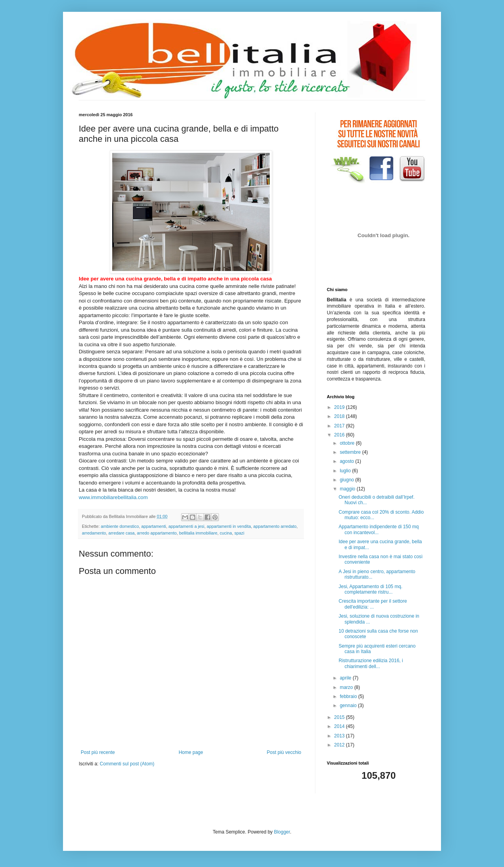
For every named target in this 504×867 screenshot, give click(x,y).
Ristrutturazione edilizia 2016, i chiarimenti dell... (371, 663)
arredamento (94, 533)
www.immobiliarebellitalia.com (113, 497)
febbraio (349, 696)
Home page (191, 752)
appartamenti (154, 526)
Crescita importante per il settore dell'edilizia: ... (373, 604)
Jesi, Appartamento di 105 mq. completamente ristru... (371, 589)
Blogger (282, 832)
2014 (340, 726)
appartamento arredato (275, 526)
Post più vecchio (284, 752)
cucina (226, 533)
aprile (346, 678)
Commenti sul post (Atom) (127, 764)
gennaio (349, 705)
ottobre (348, 443)
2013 (340, 736)
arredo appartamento (157, 533)
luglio (346, 471)
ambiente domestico (120, 526)
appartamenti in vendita (229, 526)
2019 (340, 407)
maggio (348, 489)
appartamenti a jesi (186, 526)
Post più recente (98, 752)
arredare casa (121, 533)
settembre (351, 452)
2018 (340, 416)
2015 (340, 717)
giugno (347, 480)
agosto (347, 461)
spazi (239, 533)
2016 (340, 435)
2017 (340, 426)
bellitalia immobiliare (198, 533)
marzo (347, 687)
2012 (340, 745)
